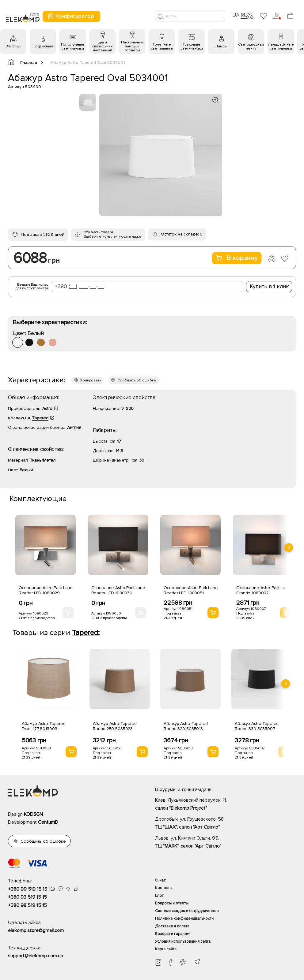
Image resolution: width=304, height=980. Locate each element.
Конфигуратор (71, 16)
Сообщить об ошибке (137, 380)
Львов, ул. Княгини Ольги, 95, (226, 843)
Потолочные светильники (73, 46)
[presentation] (289, 548)
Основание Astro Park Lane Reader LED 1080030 (118, 590)
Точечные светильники (162, 46)
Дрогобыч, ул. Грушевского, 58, (226, 824)
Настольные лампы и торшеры (132, 46)
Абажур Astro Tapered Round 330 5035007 (257, 726)
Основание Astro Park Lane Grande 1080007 (263, 590)
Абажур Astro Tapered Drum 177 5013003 (44, 726)
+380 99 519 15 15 (28, 889)
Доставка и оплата (172, 926)
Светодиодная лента (251, 46)
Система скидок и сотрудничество (187, 911)
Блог (159, 896)
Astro (47, 408)
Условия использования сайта (183, 941)
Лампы (221, 46)
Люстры (13, 46)
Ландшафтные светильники (281, 46)
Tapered (40, 418)
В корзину (237, 258)
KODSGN (33, 814)
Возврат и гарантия (173, 934)
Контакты (164, 888)
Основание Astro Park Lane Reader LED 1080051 (191, 590)
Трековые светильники (192, 46)
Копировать (91, 380)
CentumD (48, 822)
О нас (160, 880)
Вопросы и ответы (172, 903)
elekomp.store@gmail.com (36, 930)
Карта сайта (166, 949)
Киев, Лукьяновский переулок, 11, (226, 805)
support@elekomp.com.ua (35, 956)
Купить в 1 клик (269, 286)
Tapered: (86, 633)
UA (236, 15)
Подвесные (43, 46)
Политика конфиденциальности (184, 919)
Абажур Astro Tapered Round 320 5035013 (186, 726)
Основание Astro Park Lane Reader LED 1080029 (46, 590)
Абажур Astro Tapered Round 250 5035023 (115, 726)
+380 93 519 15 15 (27, 897)
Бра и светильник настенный (102, 46)
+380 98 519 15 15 (27, 905)
